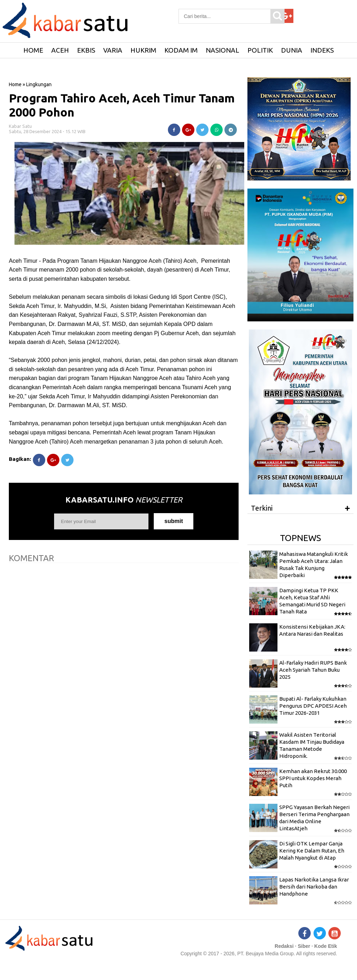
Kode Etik (326, 946)
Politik (260, 50)
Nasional (223, 50)
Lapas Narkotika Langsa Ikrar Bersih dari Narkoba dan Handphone (314, 887)
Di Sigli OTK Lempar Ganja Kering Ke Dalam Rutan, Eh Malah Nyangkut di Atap (312, 851)
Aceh (60, 50)
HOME (33, 50)
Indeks (322, 50)
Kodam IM (181, 50)
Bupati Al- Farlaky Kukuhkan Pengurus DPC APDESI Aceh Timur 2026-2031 (313, 706)
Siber (304, 946)
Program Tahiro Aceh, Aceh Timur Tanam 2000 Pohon (122, 105)
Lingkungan (39, 84)
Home (15, 84)
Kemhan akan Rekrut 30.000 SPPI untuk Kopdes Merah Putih (313, 778)
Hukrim (143, 50)
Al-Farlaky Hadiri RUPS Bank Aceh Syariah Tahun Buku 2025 (313, 670)
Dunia (292, 50)
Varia (113, 50)
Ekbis (86, 50)
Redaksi (284, 946)
